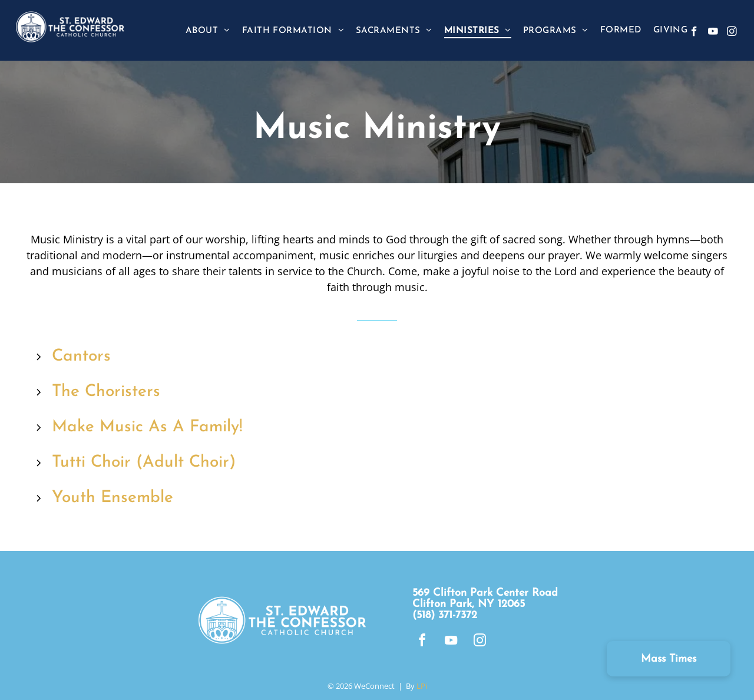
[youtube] (713, 33)
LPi (422, 686)
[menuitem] (208, 30)
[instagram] (732, 33)
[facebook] (694, 33)
